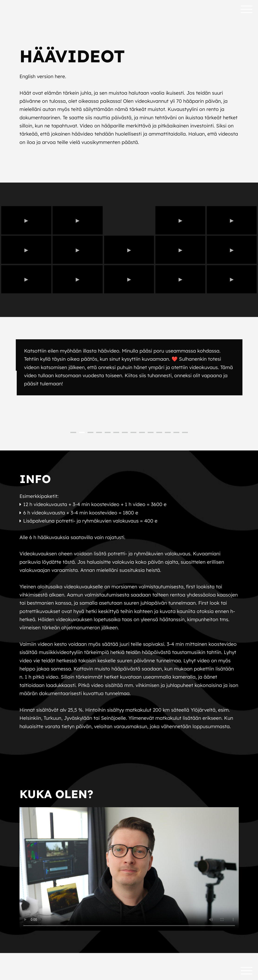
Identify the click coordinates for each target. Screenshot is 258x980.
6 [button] (116, 432)
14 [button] (185, 432)
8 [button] (133, 432)
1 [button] (73, 432)
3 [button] (90, 432)
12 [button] (168, 432)
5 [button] (108, 432)
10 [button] (151, 432)
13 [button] (176, 432)
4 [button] (99, 432)
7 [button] (125, 432)
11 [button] (159, 432)
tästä (69, 562)
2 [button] (82, 432)
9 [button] (142, 432)
